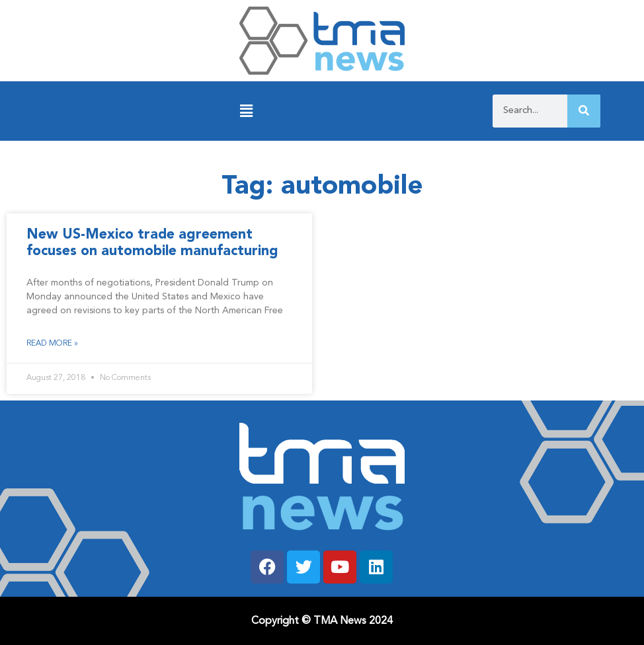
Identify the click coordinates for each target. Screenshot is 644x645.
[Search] (584, 111)
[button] (246, 111)
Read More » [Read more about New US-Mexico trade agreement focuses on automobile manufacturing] (52, 344)
